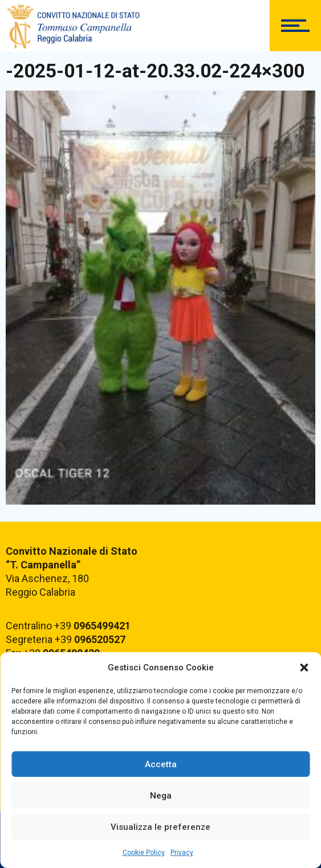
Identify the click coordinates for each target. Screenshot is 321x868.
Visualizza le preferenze (160, 827)
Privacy (182, 853)
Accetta (161, 764)
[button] (304, 668)
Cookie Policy (144, 853)
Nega (161, 796)
